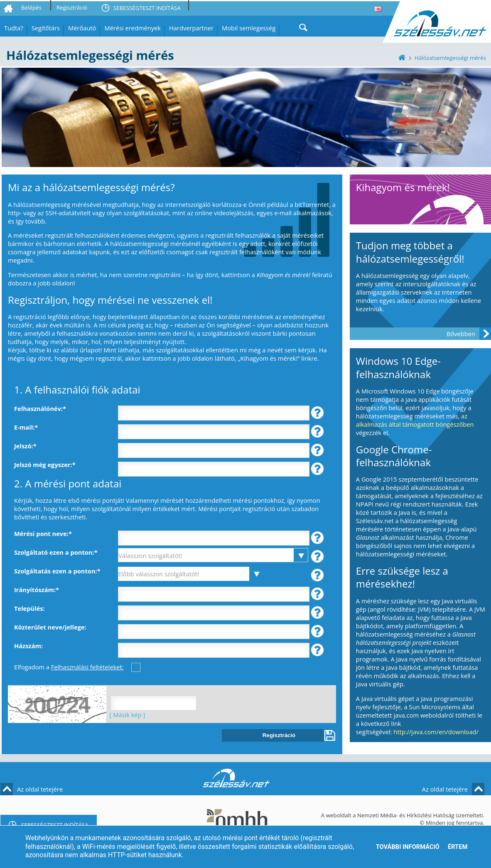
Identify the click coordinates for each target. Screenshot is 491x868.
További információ (408, 847)
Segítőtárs (46, 28)
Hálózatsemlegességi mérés (450, 58)
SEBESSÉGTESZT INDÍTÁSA (147, 8)
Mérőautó (82, 28)
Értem (458, 847)
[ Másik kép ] (126, 715)
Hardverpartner (191, 28)
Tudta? (14, 28)
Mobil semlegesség (249, 28)
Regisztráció (72, 7)
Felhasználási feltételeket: (87, 667)
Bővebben (461, 334)
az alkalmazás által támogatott (412, 420)
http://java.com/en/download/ (436, 732)
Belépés (31, 7)
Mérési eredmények (133, 28)
